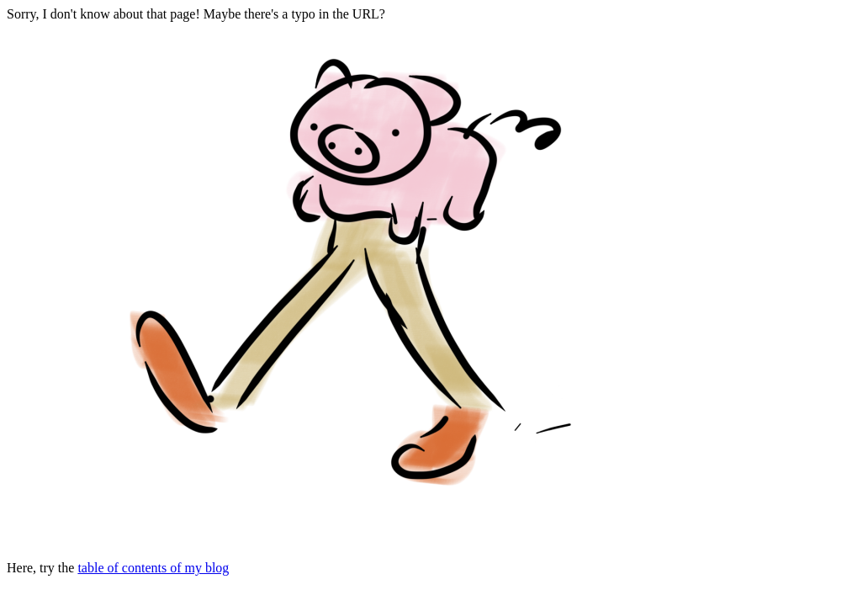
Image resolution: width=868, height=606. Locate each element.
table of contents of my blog (153, 568)
